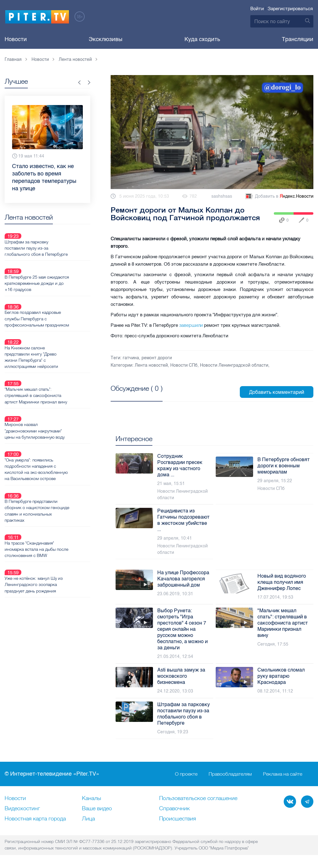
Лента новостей (151, 365)
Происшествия (178, 819)
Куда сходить (202, 39)
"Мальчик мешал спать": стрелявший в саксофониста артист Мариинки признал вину (58, 365)
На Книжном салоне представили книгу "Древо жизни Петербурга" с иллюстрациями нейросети (53, 334)
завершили (191, 325)
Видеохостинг (22, 809)
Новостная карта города (35, 819)
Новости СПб (184, 365)
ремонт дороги (157, 358)
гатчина (131, 358)
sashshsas (222, 196)
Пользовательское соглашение (198, 798)
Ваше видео (97, 809)
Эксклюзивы (106, 39)
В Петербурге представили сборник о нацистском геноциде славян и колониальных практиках (53, 459)
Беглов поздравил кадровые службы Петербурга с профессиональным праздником (55, 300)
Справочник (174, 809)
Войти (257, 9)
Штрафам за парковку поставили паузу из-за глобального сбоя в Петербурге (58, 241)
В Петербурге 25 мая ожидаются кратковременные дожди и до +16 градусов (56, 269)
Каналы (91, 798)
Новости (16, 39)
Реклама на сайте (283, 774)
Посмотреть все (131, 395)
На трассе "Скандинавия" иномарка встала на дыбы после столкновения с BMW (54, 490)
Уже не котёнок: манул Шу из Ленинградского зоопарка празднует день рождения (56, 518)
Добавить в (279, 196)
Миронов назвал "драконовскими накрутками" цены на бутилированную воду (57, 394)
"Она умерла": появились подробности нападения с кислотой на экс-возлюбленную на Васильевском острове (58, 425)
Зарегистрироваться (290, 9)
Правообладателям (230, 774)
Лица (88, 819)
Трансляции (298, 39)
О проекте (186, 774)
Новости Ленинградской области (234, 365)
